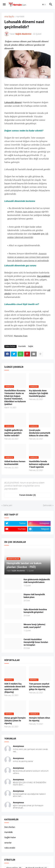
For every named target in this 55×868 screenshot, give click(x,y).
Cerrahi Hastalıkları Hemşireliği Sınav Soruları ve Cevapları (36, 642)
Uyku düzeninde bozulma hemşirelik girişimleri (35, 611)
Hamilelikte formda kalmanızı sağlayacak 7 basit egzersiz (39, 464)
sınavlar (8, 843)
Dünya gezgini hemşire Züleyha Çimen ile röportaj (15, 721)
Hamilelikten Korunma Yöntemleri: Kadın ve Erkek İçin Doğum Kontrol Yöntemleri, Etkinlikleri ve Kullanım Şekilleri (15, 397)
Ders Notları (10, 827)
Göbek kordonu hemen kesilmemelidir (15, 463)
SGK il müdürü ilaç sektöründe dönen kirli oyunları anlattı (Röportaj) (15, 688)
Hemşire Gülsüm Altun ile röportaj (40, 719)
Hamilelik (20, 17)
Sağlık (31, 346)
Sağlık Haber (10, 837)
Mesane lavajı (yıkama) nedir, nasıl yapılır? (34, 626)
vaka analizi (10, 848)
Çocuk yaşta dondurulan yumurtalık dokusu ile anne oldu (40, 433)
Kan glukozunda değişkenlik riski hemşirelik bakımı (37, 581)
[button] (4, 5)
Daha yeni (8, 505)
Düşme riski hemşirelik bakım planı (34, 596)
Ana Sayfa (9, 17)
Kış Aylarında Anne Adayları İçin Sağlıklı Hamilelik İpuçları (39, 393)
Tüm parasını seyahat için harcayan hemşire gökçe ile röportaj (39, 687)
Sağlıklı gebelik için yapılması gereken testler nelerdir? (13, 433)
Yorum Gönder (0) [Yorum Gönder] (27, 495)
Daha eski (47, 505)
